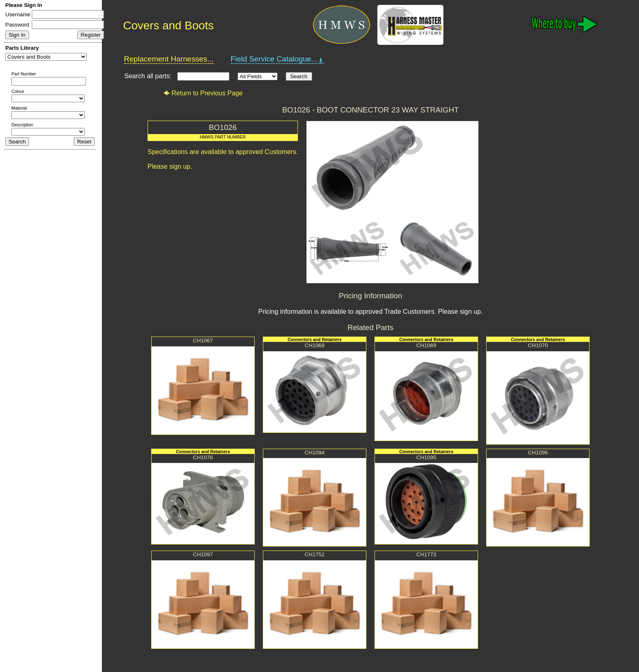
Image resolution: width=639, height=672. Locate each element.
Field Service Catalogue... (278, 59)
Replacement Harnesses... (169, 59)
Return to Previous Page (203, 93)
